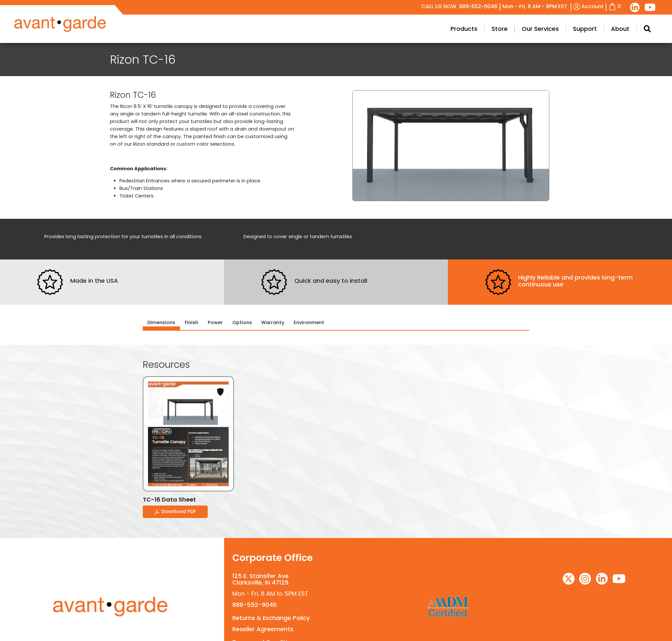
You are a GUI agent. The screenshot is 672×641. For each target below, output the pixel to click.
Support (597, 29)
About (632, 29)
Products (476, 29)
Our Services (552, 29)
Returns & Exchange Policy (271, 618)
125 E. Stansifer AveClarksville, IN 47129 (261, 579)
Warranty (273, 322)
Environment (309, 322)
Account (588, 6)
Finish (191, 322)
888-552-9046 (254, 605)
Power (215, 322)
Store (511, 29)
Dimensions (161, 322)
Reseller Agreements (263, 629)
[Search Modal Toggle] (659, 29)
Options (242, 322)
